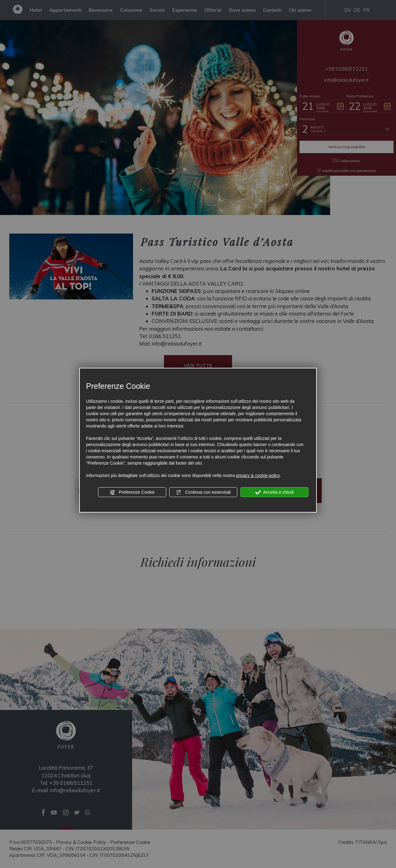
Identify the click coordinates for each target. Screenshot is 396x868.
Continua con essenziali (203, 492)
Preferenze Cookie (132, 492)
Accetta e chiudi (275, 492)
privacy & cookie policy (258, 475)
